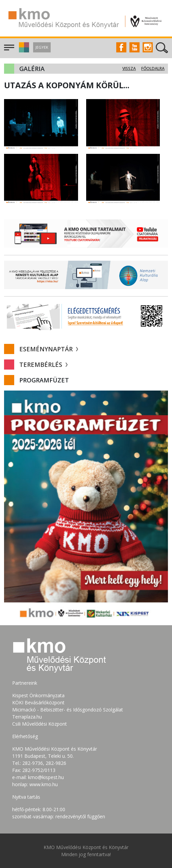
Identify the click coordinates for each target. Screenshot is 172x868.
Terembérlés (43, 365)
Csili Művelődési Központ (40, 724)
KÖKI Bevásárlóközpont (38, 702)
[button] (23, 51)
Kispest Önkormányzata (38, 695)
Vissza (129, 68)
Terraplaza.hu (27, 717)
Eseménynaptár (49, 349)
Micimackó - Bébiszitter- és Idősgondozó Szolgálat (68, 710)
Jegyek (42, 47)
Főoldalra (153, 68)
